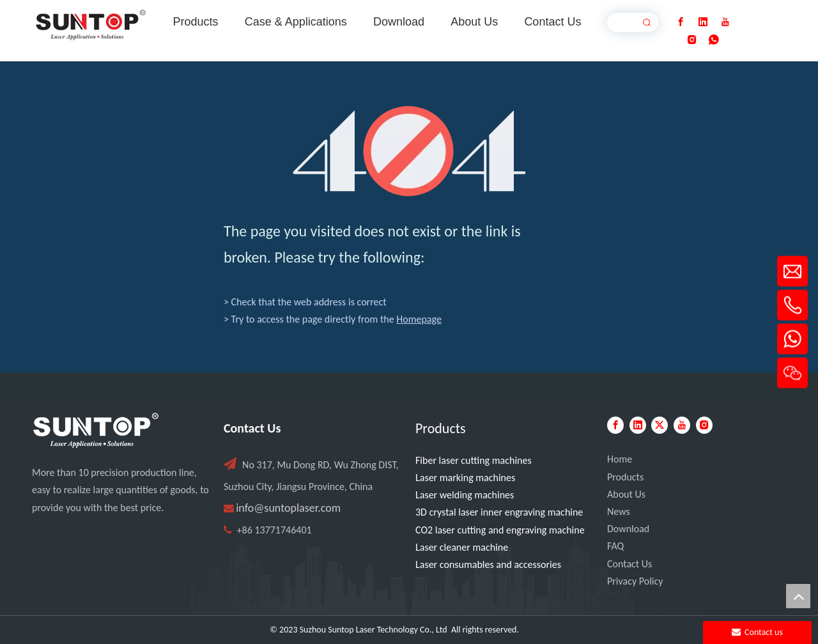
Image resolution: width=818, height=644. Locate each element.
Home (620, 459)
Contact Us (629, 564)
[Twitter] (660, 425)
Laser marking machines (465, 478)
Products (625, 477)
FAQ (615, 546)
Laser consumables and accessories (488, 564)
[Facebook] (681, 22)
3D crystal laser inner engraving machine (499, 512)
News (619, 511)
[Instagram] (692, 40)
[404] (409, 151)
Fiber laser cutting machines (474, 460)
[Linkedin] (703, 22)
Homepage (419, 319)
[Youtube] (725, 22)
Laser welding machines (465, 495)
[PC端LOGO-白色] (96, 431)
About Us (626, 494)
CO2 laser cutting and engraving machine (500, 530)
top (798, 596)
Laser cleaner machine (462, 547)
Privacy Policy (635, 581)
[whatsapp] (714, 40)
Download (628, 529)
